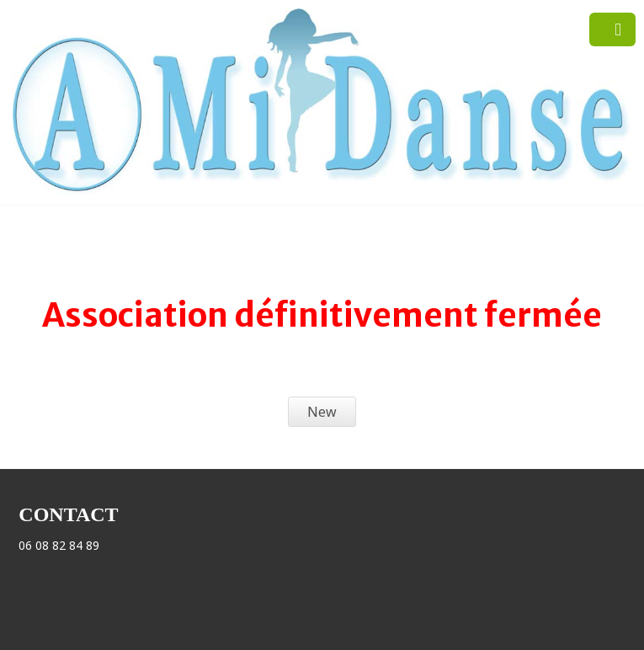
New (322, 412)
